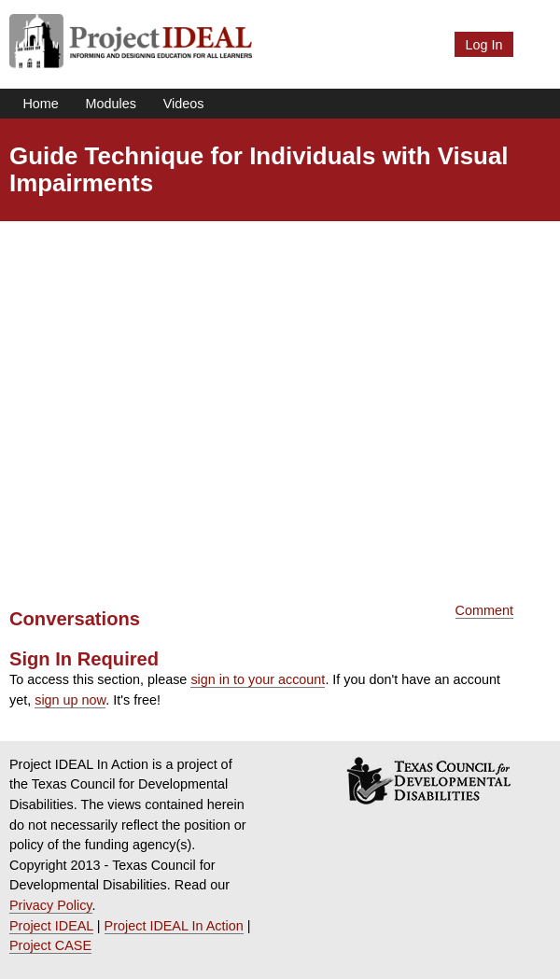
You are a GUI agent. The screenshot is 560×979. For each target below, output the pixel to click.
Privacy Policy (51, 905)
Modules (111, 104)
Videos (184, 104)
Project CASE (50, 945)
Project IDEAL (51, 926)
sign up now (70, 700)
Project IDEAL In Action (174, 926)
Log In (483, 45)
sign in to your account (258, 679)
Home (40, 104)
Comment (484, 610)
